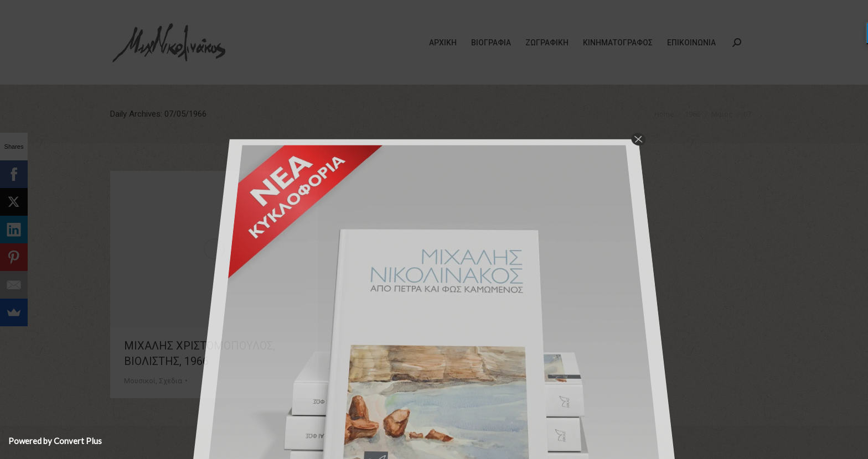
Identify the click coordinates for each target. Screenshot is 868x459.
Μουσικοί (140, 381)
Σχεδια (170, 381)
